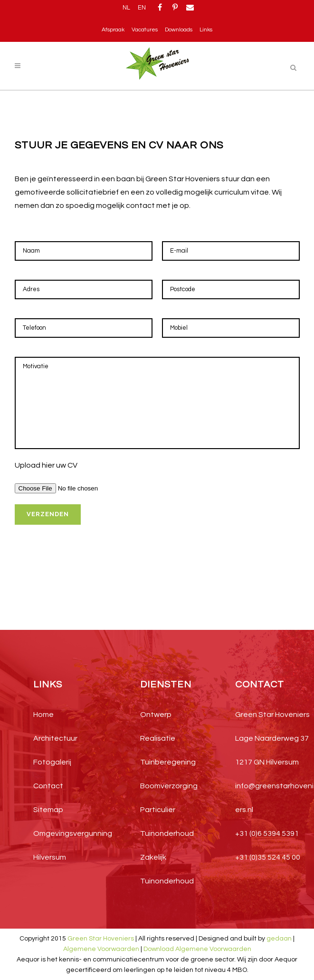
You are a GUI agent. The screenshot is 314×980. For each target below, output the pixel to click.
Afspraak (113, 30)
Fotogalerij (52, 762)
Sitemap (48, 810)
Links (206, 30)
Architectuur (55, 738)
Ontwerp (156, 715)
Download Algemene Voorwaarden (197, 949)
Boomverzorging (169, 786)
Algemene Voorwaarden (101, 949)
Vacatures (145, 30)
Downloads (179, 30)
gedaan (279, 939)
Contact (48, 786)
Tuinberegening (168, 762)
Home (43, 715)
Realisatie (158, 738)
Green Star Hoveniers (101, 939)
